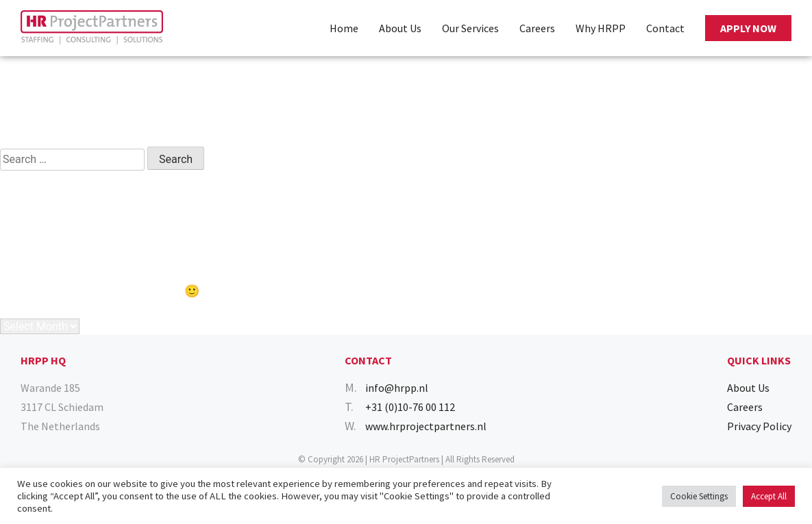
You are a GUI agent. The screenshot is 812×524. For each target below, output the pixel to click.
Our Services (470, 28)
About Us (400, 28)
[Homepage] (92, 28)
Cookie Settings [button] (699, 496)
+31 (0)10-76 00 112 (410, 407)
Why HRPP (601, 28)
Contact (665, 28)
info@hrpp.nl (397, 388)
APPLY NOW (748, 28)
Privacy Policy (759, 426)
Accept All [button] (769, 496)
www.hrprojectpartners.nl (426, 426)
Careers (537, 28)
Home (344, 28)
